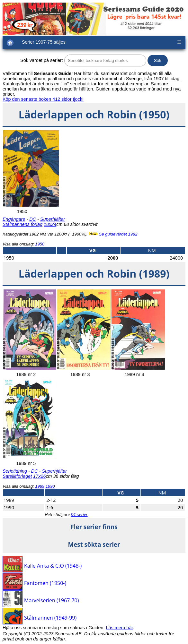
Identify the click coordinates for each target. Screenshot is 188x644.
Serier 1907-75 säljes (44, 42)
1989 (40, 486)
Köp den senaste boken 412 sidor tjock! (43, 99)
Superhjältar (53, 219)
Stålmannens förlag (22, 224)
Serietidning (15, 471)
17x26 (39, 476)
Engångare (14, 219)
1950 (40, 244)
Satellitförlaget (17, 476)
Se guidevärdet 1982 (118, 234)
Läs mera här (120, 628)
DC (33, 219)
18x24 (50, 224)
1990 (50, 486)
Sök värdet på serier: (42, 60)
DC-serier (79, 514)
